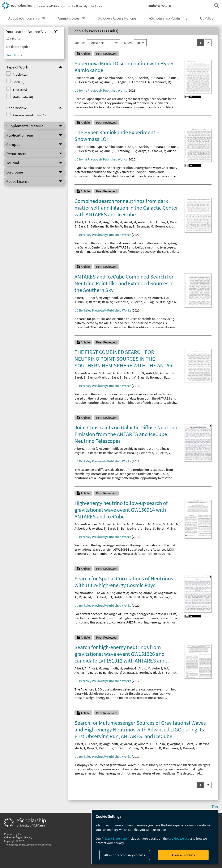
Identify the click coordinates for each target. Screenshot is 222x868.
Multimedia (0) (23, 97)
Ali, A (99, 82)
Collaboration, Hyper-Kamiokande (99, 78)
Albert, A (80, 222)
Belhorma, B (99, 226)
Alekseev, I (86, 82)
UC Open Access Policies (117, 18)
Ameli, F (110, 82)
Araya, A (144, 151)
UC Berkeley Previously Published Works (103, 235)
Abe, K (132, 78)
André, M (95, 222)
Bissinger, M (145, 226)
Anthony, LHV (141, 82)
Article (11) (20, 74)
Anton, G (130, 298)
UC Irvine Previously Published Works (101, 90)
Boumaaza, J (164, 226)
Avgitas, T (81, 453)
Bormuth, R (158, 377)
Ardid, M (130, 222)
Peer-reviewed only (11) (29, 115)
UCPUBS (207, 18)
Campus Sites (69, 18)
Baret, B (94, 302)
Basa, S (84, 226)
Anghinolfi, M (113, 222)
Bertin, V (116, 226)
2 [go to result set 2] (208, 43)
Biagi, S (129, 226)
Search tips (14, 55)
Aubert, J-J (146, 222)
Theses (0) (20, 89)
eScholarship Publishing (168, 18)
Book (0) (18, 82)
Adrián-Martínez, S (88, 373)
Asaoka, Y (158, 151)
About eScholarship (24, 18)
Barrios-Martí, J (98, 377)
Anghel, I (124, 82)
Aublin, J (162, 222)
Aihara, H (160, 78)
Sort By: (80, 43)
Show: (128, 43)
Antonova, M (161, 82)
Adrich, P (145, 78)
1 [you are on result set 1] (200, 43)
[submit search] (217, 5)
